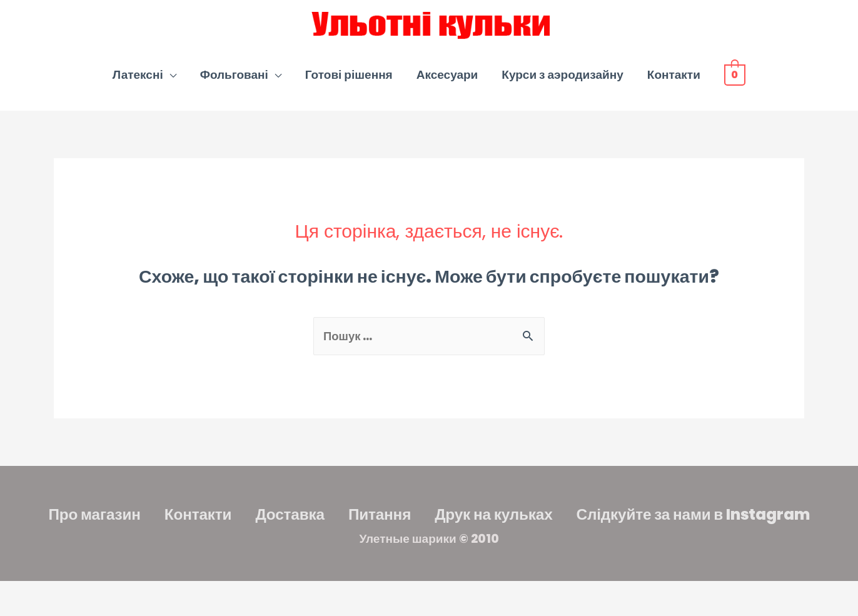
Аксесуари (447, 80)
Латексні (138, 80)
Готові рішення (349, 80)
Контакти (674, 80)
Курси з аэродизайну (562, 80)
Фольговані (234, 80)
